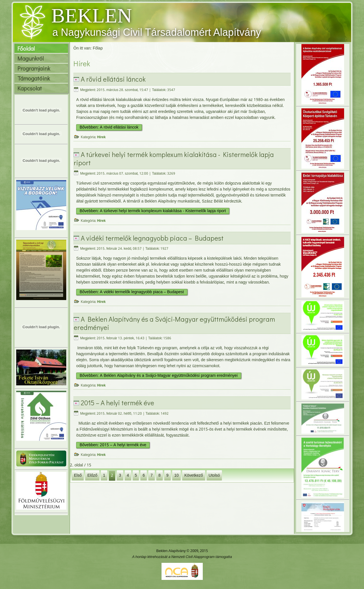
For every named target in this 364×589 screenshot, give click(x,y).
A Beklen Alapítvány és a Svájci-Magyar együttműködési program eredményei (174, 323)
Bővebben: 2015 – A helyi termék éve (113, 445)
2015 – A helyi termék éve (117, 403)
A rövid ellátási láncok (113, 79)
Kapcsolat (30, 88)
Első (78, 475)
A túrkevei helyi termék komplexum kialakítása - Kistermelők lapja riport (174, 158)
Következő (194, 475)
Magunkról (30, 58)
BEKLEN (92, 16)
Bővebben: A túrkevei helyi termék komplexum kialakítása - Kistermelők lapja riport (153, 211)
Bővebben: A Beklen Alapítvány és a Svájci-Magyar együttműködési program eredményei (159, 376)
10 (177, 475)
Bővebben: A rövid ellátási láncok (109, 127)
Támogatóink (34, 78)
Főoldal (26, 48)
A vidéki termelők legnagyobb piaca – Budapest (152, 238)
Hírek (101, 137)
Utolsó (214, 475)
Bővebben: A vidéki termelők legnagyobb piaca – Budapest (132, 292)
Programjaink (34, 68)
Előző (92, 475)
